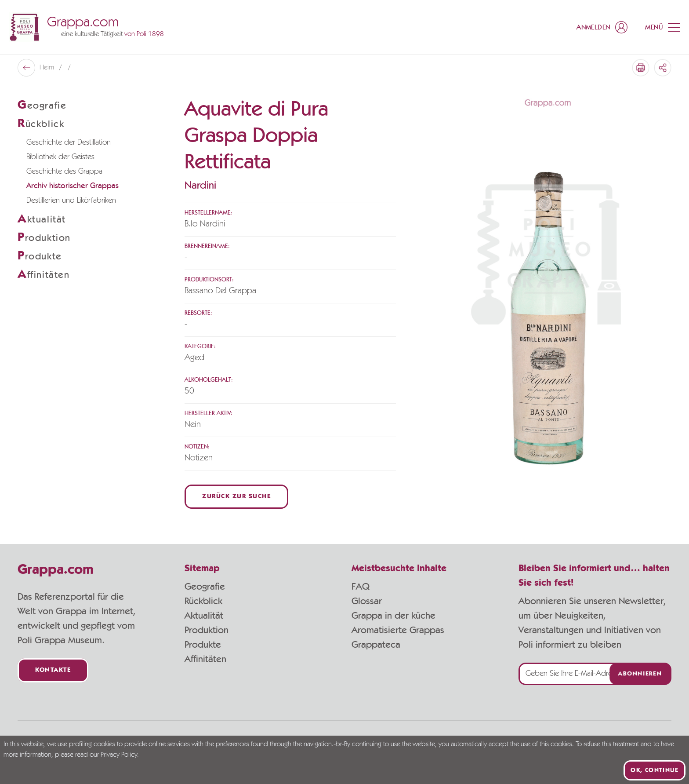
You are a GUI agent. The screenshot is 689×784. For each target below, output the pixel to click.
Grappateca (376, 645)
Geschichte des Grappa (64, 171)
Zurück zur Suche (236, 497)
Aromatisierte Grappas (398, 630)
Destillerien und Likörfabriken (71, 201)
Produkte (203, 645)
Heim (48, 68)
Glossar (367, 601)
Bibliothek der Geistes (60, 157)
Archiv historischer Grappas (73, 186)
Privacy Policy (119, 755)
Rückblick (203, 601)
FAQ (361, 587)
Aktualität (204, 616)
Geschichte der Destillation (69, 142)
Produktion (207, 630)
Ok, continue (655, 770)
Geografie (205, 587)
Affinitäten (205, 659)
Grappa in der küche (393, 616)
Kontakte (53, 670)
